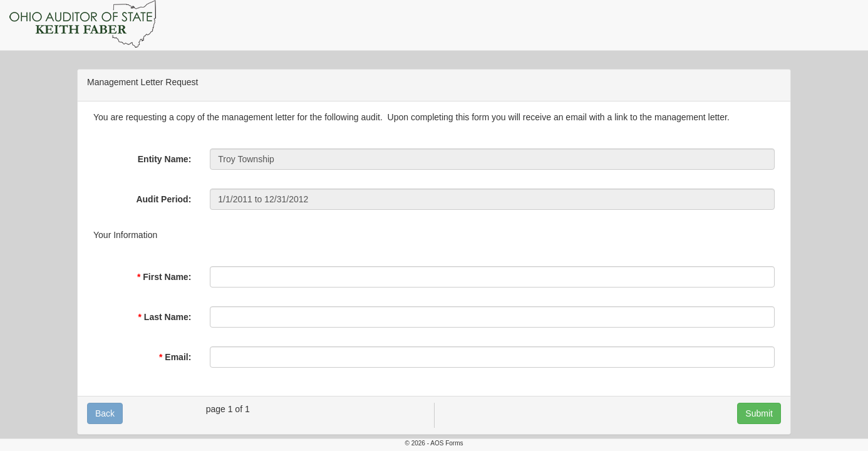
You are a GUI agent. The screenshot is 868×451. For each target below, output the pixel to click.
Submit (759, 413)
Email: (178, 357)
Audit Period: (163, 199)
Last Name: (168, 317)
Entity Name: (165, 159)
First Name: (167, 277)
